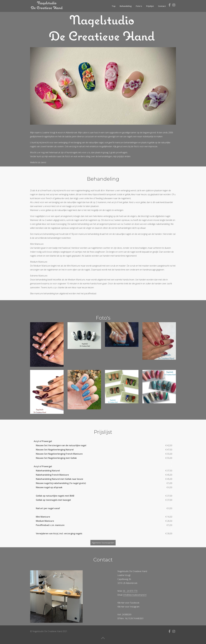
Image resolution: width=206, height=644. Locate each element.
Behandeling (126, 6)
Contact (162, 6)
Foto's (139, 6)
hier (123, 603)
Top (114, 6)
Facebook (135, 603)
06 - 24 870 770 (130, 591)
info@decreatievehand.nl (135, 595)
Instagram (135, 607)
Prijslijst (150, 6)
